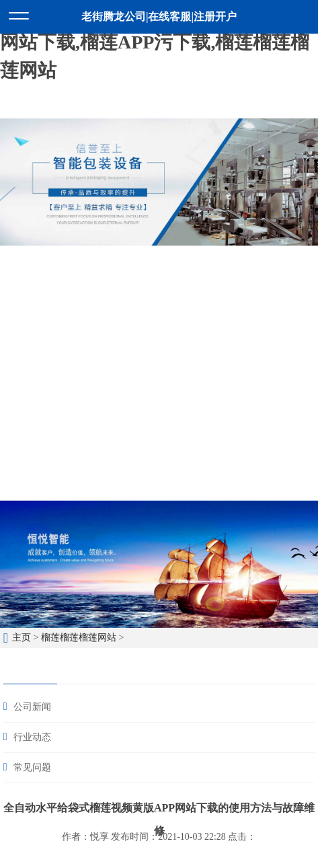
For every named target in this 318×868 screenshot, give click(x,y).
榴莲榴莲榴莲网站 (79, 638)
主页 (22, 638)
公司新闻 (32, 707)
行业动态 (32, 737)
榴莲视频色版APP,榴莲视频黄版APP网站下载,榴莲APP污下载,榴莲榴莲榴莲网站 (155, 42)
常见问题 (32, 767)
